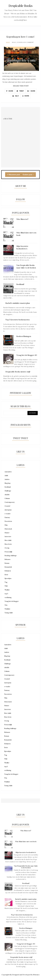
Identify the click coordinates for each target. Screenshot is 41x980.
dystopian (8, 510)
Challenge (8, 491)
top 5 (6, 594)
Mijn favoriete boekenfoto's (26, 852)
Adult (6, 476)
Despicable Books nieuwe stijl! (21, 957)
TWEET (20, 91)
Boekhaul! (26, 883)
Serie (6, 575)
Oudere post (28, 174)
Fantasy (7, 517)
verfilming (8, 598)
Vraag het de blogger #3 (26, 944)
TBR (6, 586)
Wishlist (7, 609)
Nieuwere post (14, 174)
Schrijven (8, 571)
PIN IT (16, 96)
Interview (8, 537)
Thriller (7, 590)
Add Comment (28, 42)
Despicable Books (21, 6)
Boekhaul (8, 487)
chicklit (7, 495)
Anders (7, 479)
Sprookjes (8, 578)
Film (6, 525)
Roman (7, 563)
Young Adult (9, 613)
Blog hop (8, 483)
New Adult (8, 540)
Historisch (8, 529)
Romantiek (8, 567)
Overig (7, 548)
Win (6, 605)
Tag (6, 582)
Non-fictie (8, 544)
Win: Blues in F (26, 831)
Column (7, 498)
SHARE (10, 91)
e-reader (8, 514)
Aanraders (8, 472)
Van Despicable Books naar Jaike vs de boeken (26, 867)
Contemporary (10, 502)
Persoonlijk (8, 552)
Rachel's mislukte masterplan (26, 899)
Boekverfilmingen (26, 928)
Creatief (7, 506)
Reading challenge (11, 556)
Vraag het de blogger (12, 601)
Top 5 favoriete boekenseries (22, 915)
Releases (7, 559)
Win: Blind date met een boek (26, 842)
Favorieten (8, 521)
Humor (7, 533)
